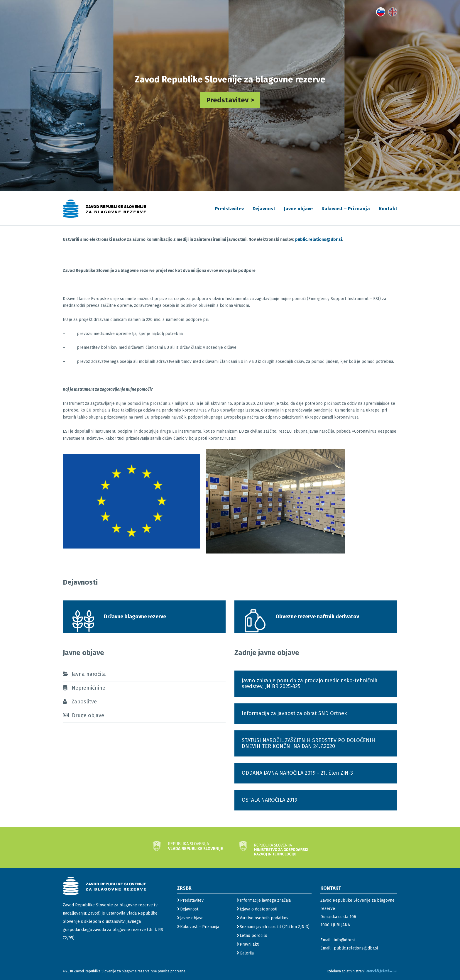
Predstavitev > (230, 100)
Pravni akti (250, 944)
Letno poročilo (253, 936)
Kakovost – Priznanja (346, 209)
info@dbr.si (345, 940)
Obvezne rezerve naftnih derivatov (317, 617)
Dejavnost (264, 209)
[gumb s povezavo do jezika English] (393, 12)
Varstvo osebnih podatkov (264, 918)
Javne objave (298, 209)
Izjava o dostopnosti (258, 909)
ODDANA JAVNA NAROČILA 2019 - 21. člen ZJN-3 (297, 773)
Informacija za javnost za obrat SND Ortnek (294, 713)
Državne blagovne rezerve (135, 617)
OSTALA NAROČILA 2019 (270, 800)
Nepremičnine (88, 688)
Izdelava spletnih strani (362, 971)
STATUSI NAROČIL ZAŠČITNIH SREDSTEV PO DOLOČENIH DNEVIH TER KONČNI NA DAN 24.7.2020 (308, 743)
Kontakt (388, 209)
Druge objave (88, 715)
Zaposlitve (84, 702)
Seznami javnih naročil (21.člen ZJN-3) (275, 927)
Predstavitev (229, 209)
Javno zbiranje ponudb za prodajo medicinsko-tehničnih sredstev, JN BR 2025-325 (310, 683)
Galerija (247, 953)
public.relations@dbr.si (319, 240)
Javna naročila (89, 674)
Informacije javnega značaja (265, 900)
